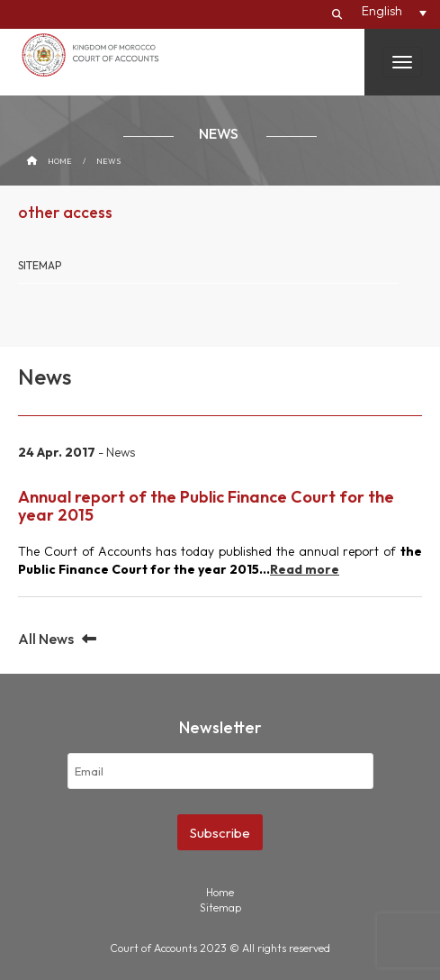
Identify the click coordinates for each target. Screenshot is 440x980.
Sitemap (40, 265)
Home (60, 161)
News (108, 161)
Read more (305, 569)
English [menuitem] (382, 11)
